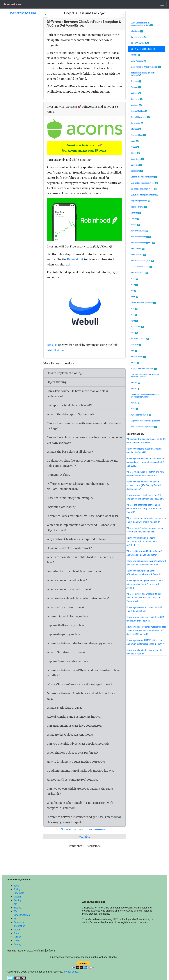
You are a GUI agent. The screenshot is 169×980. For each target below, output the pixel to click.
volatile (135, 225)
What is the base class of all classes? (70, 451)
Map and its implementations (144, 183)
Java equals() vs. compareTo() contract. (73, 779)
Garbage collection (140, 339)
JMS (134, 309)
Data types (137, 99)
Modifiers (136, 105)
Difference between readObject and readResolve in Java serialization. (83, 673)
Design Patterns (139, 207)
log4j (134, 321)
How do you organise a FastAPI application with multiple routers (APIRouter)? (142, 541)
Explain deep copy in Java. (64, 634)
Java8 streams (138, 357)
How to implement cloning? (65, 373)
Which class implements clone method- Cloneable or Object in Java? (81, 527)
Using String (137, 159)
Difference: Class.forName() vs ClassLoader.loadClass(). (84, 516)
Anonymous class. (58, 475)
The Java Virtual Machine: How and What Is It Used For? (145, 376)
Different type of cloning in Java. (68, 616)
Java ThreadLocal (140, 231)
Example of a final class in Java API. (70, 405)
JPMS (134, 409)
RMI (133, 291)
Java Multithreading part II (143, 243)
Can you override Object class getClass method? (78, 744)
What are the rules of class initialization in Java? (78, 598)
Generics (136, 213)
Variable (85, 837)
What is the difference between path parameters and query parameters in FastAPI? (144, 509)
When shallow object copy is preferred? (72, 752)
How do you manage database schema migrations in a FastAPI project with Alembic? (145, 584)
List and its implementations (144, 177)
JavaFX (135, 363)
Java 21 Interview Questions (144, 427)
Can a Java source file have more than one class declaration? (77, 394)
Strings (135, 153)
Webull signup (56, 350)
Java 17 (135, 403)
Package (136, 87)
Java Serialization (139, 273)
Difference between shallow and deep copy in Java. (80, 643)
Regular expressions (140, 201)
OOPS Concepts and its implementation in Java (142, 24)
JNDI (134, 285)
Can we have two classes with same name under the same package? (84, 426)
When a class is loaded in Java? (67, 580)
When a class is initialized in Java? (69, 589)
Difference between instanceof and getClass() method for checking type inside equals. (84, 819)
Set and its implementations (144, 189)
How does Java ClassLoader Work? (69, 548)
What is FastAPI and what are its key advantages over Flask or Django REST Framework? (145, 598)
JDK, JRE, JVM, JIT (140, 43)
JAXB (135, 297)
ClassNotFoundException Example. (70, 498)
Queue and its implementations (145, 195)
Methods (136, 93)
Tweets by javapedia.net (23, 13)
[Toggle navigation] (162, 4)
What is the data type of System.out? (70, 414)
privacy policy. (71, 972)
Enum (135, 141)
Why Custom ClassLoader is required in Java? (76, 539)
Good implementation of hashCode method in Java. (80, 770)
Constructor (137, 123)
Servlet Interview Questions (143, 303)
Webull (51, 345)
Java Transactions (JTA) (142, 261)
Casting (135, 219)
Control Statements (140, 117)
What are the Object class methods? (70, 735)
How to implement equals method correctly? (76, 761)
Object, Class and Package (143, 49)
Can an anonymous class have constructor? (75, 726)
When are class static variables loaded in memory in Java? (81, 560)
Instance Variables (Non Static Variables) (143, 74)
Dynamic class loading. (62, 507)
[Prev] (46, 14)
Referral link (75, 259)
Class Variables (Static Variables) (146, 67)
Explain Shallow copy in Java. (66, 625)
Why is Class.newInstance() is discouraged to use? (79, 684)
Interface (136, 129)
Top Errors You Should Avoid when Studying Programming (145, 396)
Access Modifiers (139, 111)
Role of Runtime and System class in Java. (74, 717)
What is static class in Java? (65, 708)
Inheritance (137, 31)
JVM (134, 351)
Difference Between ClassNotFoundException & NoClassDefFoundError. (78, 486)
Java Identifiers (138, 37)
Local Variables (138, 61)
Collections (137, 171)
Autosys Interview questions (144, 368)
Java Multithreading (141, 237)
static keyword (138, 255)
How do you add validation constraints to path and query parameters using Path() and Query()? (146, 462)
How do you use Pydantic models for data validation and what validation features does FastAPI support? (146, 631)
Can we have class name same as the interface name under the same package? (84, 440)
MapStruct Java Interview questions (145, 421)
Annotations (137, 327)
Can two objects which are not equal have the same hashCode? (80, 791)
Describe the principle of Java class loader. (74, 571)
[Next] (123, 14)
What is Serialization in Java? (66, 652)
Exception (136, 165)
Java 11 (135, 383)
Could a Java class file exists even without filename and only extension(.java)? (82, 463)
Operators (136, 81)
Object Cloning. (57, 382)
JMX (134, 315)
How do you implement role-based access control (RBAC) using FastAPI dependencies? (144, 485)
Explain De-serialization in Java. (68, 661)
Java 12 (135, 389)
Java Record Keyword (141, 415)
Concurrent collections (141, 267)
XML (134, 333)
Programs (136, 345)
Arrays (135, 147)
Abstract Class (138, 135)
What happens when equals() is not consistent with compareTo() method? (80, 805)
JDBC (135, 279)
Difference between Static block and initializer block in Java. (82, 696)
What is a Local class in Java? (66, 607)
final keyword (138, 249)
